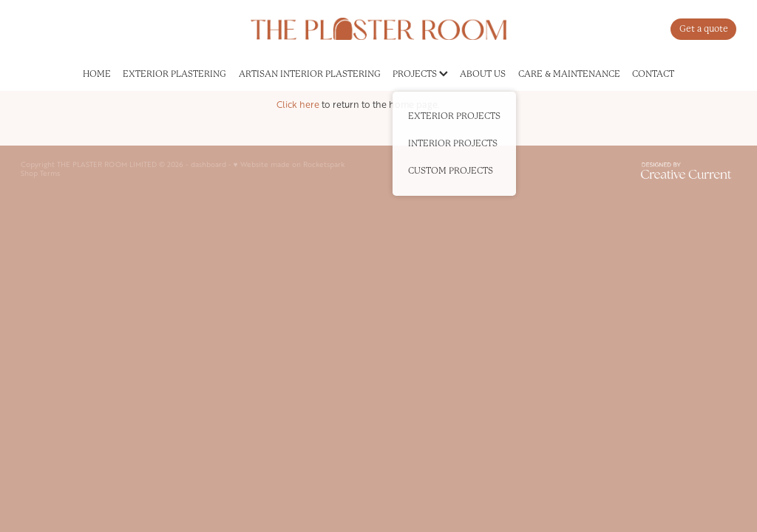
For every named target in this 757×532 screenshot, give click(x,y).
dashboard (208, 164)
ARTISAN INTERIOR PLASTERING (310, 74)
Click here (298, 105)
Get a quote (704, 29)
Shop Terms (40, 173)
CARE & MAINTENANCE (569, 74)
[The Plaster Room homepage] (378, 29)
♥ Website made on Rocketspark (289, 164)
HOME (97, 74)
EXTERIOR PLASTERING (174, 74)
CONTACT (653, 74)
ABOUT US (483, 74)
